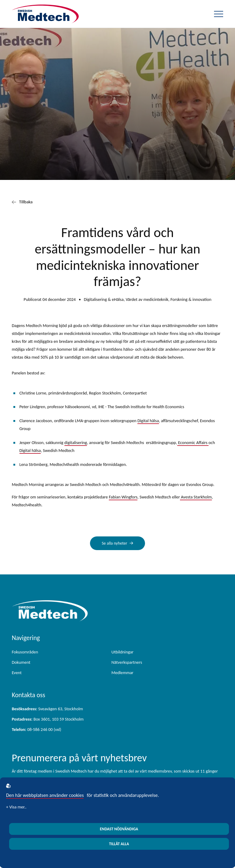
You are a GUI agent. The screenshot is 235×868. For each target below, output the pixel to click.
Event (17, 673)
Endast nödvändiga (119, 829)
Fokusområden (25, 653)
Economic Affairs (193, 443)
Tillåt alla (119, 844)
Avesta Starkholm (196, 497)
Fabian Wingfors (123, 497)
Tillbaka (22, 202)
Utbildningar (123, 653)
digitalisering (76, 443)
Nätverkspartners (127, 663)
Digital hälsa (148, 421)
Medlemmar (123, 673)
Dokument (21, 663)
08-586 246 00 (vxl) (37, 730)
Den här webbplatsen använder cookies (45, 795)
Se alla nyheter (115, 543)
